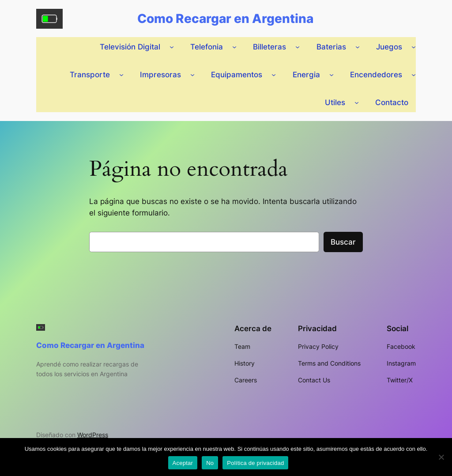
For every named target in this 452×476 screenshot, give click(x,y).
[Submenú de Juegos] (414, 47)
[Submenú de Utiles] (357, 102)
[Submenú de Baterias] (358, 47)
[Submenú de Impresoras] (192, 75)
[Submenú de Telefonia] (234, 47)
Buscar (343, 242)
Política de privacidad (255, 463)
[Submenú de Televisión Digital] (172, 47)
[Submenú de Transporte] (121, 75)
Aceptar (183, 463)
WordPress (93, 435)
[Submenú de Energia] (331, 75)
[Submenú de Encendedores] (414, 75)
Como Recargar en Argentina (225, 19)
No (210, 463)
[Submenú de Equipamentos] (274, 75)
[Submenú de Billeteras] (298, 47)
